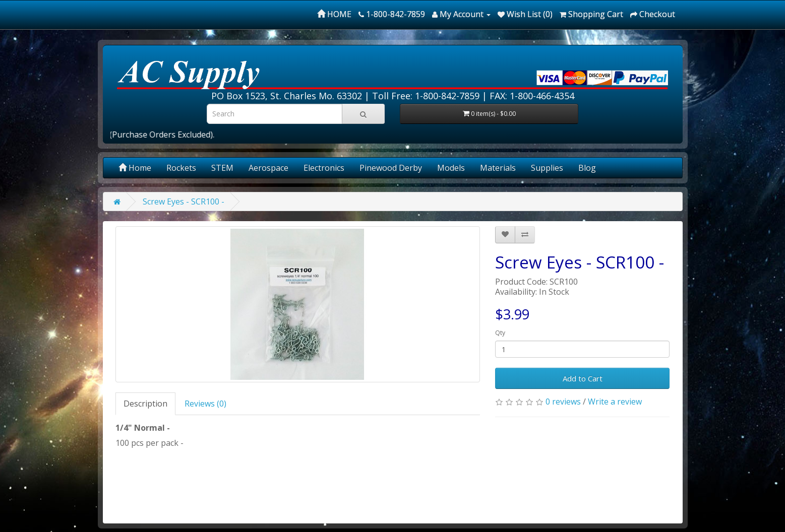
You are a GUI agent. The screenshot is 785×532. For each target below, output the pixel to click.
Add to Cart (583, 378)
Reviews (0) (205, 404)
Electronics (324, 168)
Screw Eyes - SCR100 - (184, 202)
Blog (587, 168)
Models (451, 168)
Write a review (615, 402)
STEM (222, 168)
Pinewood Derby (391, 168)
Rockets (181, 168)
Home (135, 168)
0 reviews (563, 402)
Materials (498, 168)
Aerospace (268, 168)
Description (145, 404)
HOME (334, 14)
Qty (500, 333)
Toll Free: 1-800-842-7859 (426, 96)
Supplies (547, 168)
